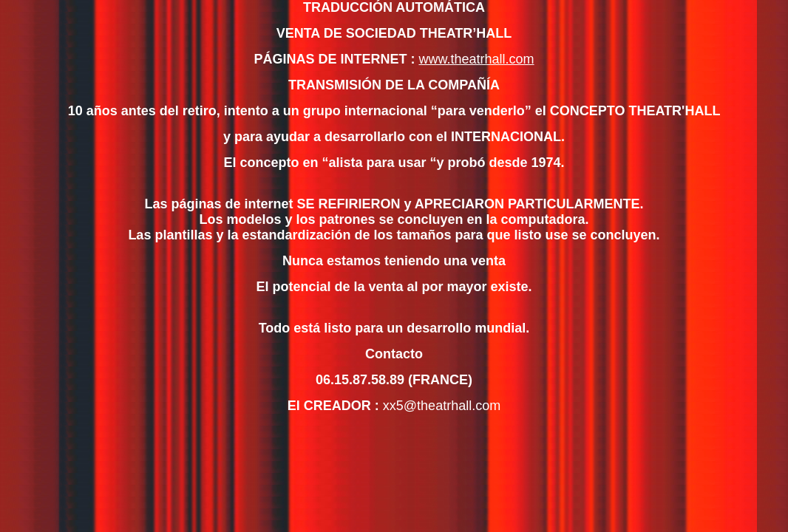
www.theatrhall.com (476, 59)
